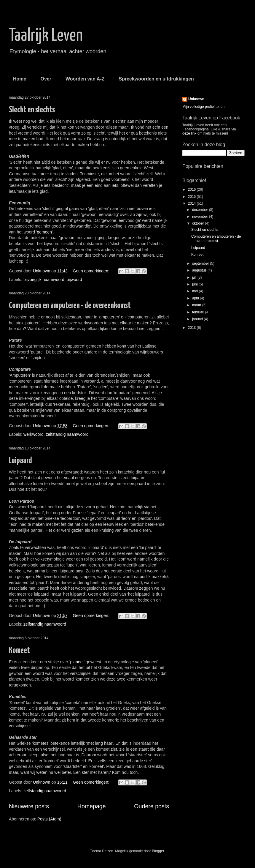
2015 (192, 197)
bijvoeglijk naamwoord (44, 280)
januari (198, 319)
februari (199, 312)
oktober (199, 223)
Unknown (196, 99)
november (201, 217)
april (196, 298)
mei (196, 291)
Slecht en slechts (32, 110)
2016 (192, 190)
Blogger (158, 851)
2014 (192, 203)
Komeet (19, 651)
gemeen (45, 232)
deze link (190, 133)
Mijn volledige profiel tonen (203, 107)
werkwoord (34, 434)
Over (46, 79)
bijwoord (74, 280)
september (201, 263)
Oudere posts (152, 806)
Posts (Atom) (49, 819)
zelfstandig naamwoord (67, 434)
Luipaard (20, 461)
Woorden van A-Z (85, 79)
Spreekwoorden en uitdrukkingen (156, 79)
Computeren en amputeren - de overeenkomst (70, 306)
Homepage (92, 806)
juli (195, 277)
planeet (77, 662)
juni (195, 284)
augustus (200, 270)
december (201, 210)
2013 (192, 328)
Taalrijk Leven (46, 36)
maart (197, 305)
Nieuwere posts (29, 806)
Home (20, 79)
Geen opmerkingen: (92, 271)
